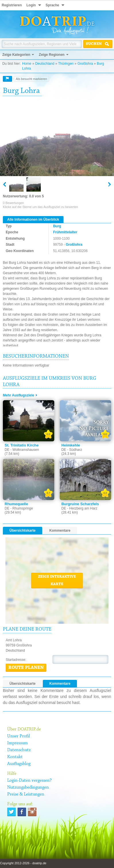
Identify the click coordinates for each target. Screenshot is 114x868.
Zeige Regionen (52, 55)
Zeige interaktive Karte (57, 581)
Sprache (52, 5)
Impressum (18, 743)
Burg (57, 226)
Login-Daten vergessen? (29, 781)
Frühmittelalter (65, 232)
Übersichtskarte (23, 531)
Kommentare (60, 531)
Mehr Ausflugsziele (19, 395)
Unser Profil (19, 736)
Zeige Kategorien (16, 55)
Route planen (26, 668)
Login (31, 5)
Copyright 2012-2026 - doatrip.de (23, 863)
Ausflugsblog (19, 764)
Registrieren (12, 5)
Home (27, 64)
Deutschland (45, 64)
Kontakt (15, 757)
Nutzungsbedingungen (28, 787)
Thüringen (66, 64)
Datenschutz (19, 750)
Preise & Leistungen (26, 794)
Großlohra (85, 64)
